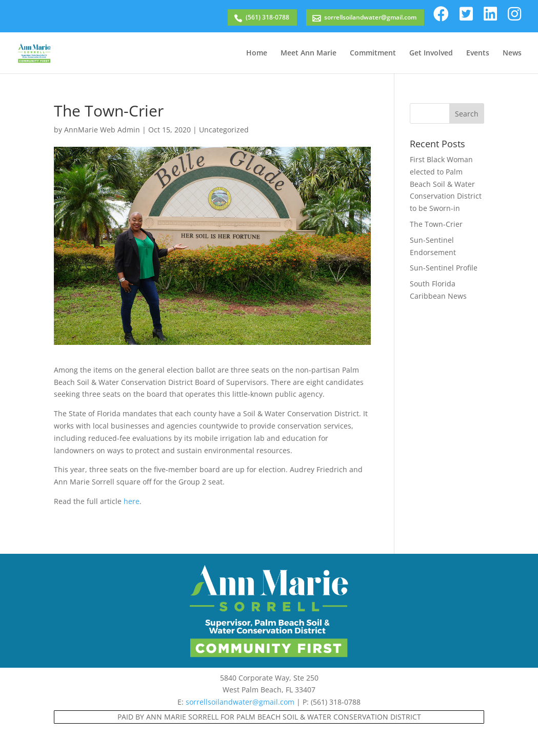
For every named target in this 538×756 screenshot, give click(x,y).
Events (478, 53)
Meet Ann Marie (308, 53)
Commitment (373, 53)
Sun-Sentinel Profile (444, 268)
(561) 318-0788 (267, 17)
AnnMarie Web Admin (102, 130)
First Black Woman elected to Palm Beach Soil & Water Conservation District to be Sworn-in (446, 184)
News (512, 53)
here (132, 501)
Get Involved (431, 53)
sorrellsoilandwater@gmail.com (370, 17)
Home (257, 53)
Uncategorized (224, 130)
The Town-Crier (436, 224)
